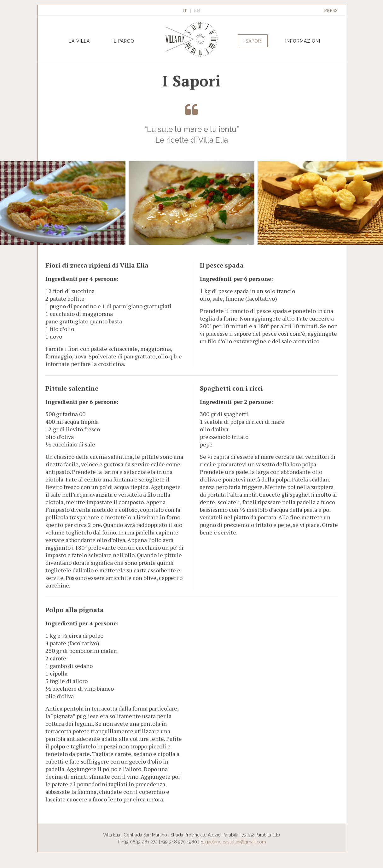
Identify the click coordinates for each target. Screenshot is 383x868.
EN (197, 10)
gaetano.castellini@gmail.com (236, 842)
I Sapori (253, 41)
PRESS (331, 10)
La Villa (79, 41)
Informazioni (303, 41)
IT (185, 10)
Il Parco (123, 41)
